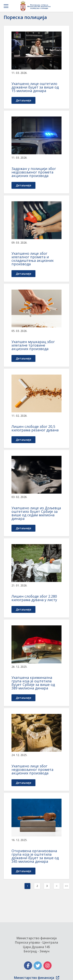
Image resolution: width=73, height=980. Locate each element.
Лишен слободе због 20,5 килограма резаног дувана (35, 428)
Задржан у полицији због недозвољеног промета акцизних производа (34, 172)
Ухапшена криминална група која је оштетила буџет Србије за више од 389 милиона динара (33, 683)
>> (66, 886)
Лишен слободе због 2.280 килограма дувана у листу (34, 598)
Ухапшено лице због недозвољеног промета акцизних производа (32, 770)
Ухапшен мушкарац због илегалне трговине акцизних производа (33, 345)
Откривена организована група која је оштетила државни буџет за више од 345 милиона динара (35, 856)
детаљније (23, 100)
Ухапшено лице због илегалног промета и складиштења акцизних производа (33, 259)
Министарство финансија (37, 978)
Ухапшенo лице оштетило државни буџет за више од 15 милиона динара (35, 87)
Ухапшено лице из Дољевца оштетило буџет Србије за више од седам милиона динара (36, 513)
